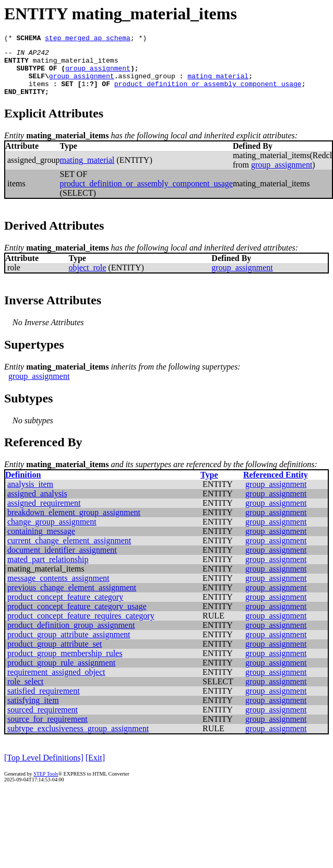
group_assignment (98, 74)
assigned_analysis (37, 504)
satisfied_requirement (44, 702)
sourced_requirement (43, 721)
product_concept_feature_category (65, 608)
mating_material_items (76, 65)
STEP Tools (46, 785)
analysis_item (30, 495)
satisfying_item (33, 711)
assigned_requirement (44, 514)
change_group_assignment (52, 533)
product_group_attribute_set (55, 655)
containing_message (41, 542)
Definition (23, 486)
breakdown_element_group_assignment (74, 523)
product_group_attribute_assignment (69, 645)
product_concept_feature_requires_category (81, 627)
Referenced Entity (276, 486)
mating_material (218, 84)
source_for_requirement (47, 730)
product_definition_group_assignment (71, 636)
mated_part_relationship (48, 570)
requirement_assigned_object (56, 683)
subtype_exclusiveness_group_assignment (78, 739)
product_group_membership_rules (65, 664)
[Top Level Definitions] (44, 769)
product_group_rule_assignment (61, 674)
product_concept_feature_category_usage (77, 617)
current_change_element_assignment (69, 551)
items (39, 93)
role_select (25, 692)
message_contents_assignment (58, 589)
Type (209, 486)
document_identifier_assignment (62, 561)
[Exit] (95, 769)
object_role (87, 278)
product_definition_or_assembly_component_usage (208, 93)
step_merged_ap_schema (88, 39)
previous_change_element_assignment (72, 598)
